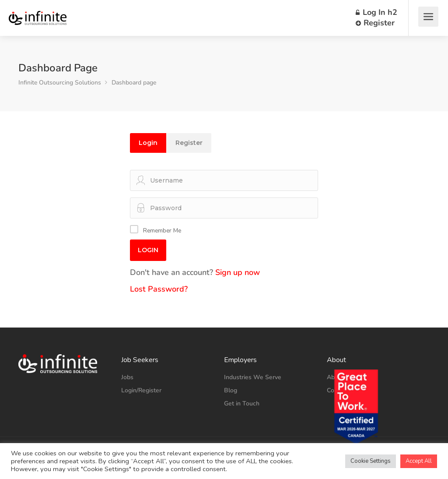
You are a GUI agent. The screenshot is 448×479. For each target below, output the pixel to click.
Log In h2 (376, 12)
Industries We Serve (253, 377)
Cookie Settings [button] (371, 461)
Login (148, 143)
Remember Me (162, 231)
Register (375, 23)
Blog (231, 390)
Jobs (127, 377)
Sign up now (238, 272)
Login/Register (141, 390)
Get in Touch (242, 403)
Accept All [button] (419, 461)
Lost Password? (159, 289)
